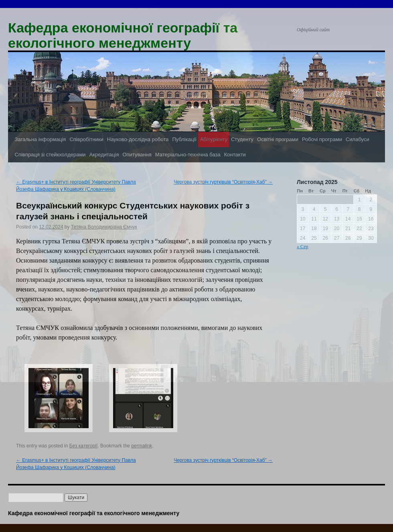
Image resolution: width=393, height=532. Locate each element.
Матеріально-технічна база (188, 155)
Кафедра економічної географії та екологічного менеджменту (123, 35)
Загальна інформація (41, 139)
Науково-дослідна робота (138, 139)
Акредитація (104, 155)
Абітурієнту (214, 139)
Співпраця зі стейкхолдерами (50, 155)
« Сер (302, 247)
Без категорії (84, 446)
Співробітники (86, 139)
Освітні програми (278, 139)
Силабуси (358, 139)
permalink (142, 446)
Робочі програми (322, 139)
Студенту (242, 139)
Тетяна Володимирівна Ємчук (104, 227)
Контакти (235, 155)
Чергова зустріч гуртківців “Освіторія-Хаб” (223, 182)
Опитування (137, 155)
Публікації (184, 139)
